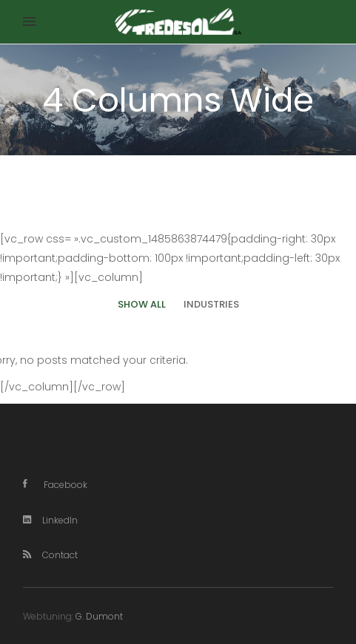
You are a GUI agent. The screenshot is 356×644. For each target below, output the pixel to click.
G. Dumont (99, 616)
